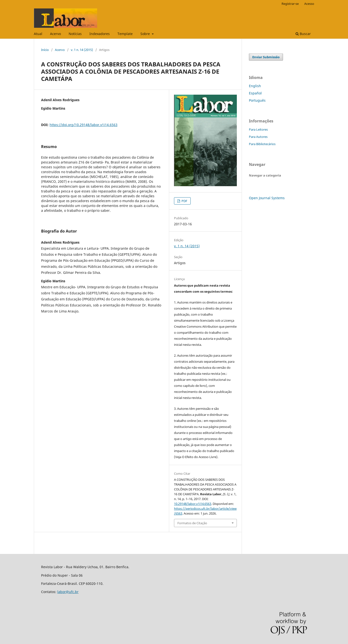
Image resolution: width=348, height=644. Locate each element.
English (255, 86)
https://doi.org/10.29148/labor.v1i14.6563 (83, 125)
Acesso (309, 4)
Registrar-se (290, 4)
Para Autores (258, 137)
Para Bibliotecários (262, 144)
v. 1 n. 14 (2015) (82, 50)
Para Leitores (258, 129)
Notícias (75, 34)
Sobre (146, 34)
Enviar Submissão (266, 57)
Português (257, 100)
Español (255, 93)
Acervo (55, 34)
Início (45, 50)
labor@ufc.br (68, 592)
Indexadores (100, 34)
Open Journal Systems (267, 198)
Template (125, 34)
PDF (184, 201)
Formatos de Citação (192, 523)
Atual (38, 34)
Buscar (303, 34)
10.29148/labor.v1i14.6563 (193, 504)
